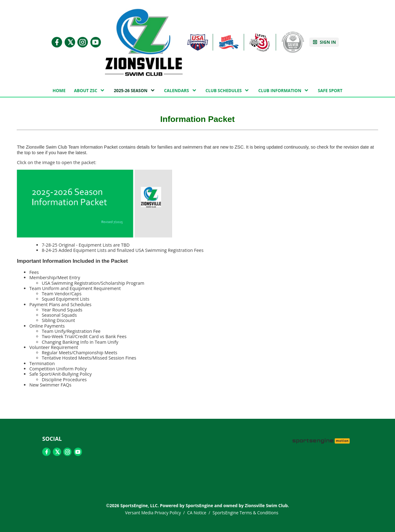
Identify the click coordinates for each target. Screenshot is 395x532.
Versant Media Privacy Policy (153, 513)
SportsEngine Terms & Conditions (245, 513)
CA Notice (197, 513)
